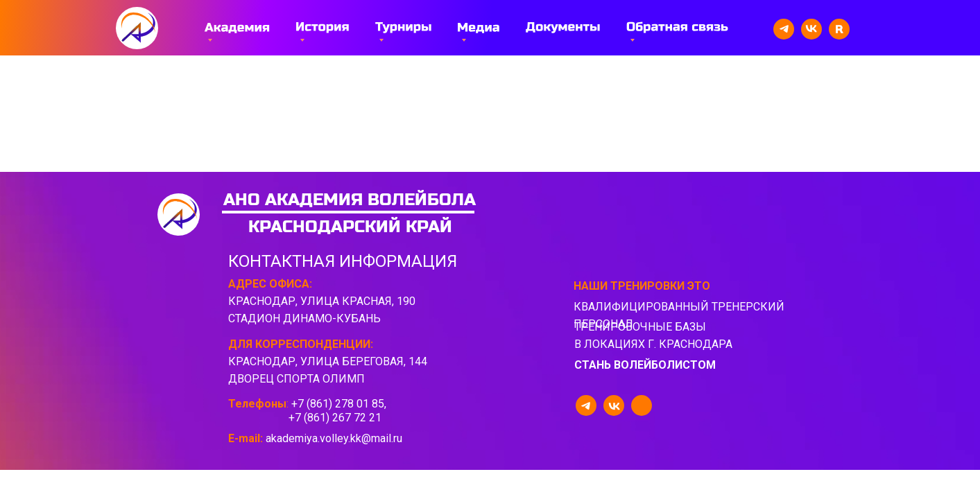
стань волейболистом (645, 365)
